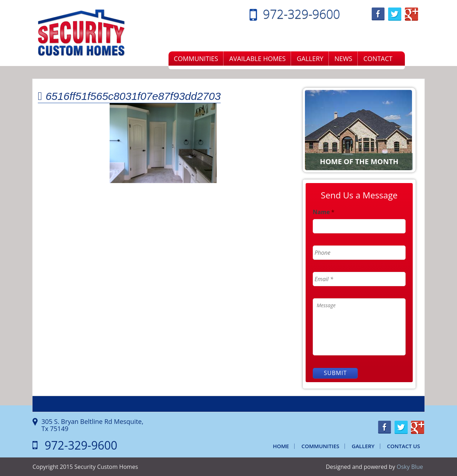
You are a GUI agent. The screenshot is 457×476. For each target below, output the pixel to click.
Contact (378, 59)
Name (324, 212)
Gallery (310, 59)
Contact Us (404, 446)
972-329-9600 (302, 14)
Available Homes (257, 59)
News (343, 59)
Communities (196, 59)
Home (281, 446)
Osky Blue (410, 467)
